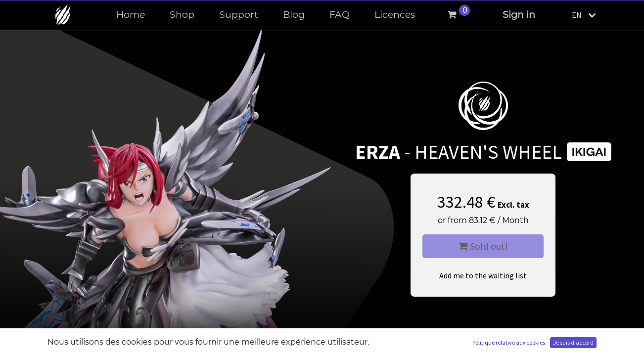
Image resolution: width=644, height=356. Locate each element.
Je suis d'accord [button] (573, 342)
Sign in (519, 15)
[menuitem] (131, 15)
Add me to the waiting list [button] (483, 275)
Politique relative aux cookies (509, 342)
